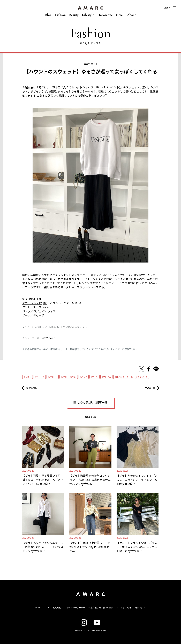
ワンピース (143, 377)
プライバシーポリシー (75, 607)
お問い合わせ (140, 607)
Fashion (60, 15)
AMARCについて (42, 607)
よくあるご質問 (124, 607)
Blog (48, 15)
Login (167, 8)
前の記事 (31, 388)
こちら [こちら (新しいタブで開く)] (47, 338)
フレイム (107, 377)
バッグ (84, 377)
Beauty (74, 15)
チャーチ (40, 377)
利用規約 (57, 607)
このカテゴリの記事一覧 (92, 402)
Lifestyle (88, 15)
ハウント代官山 (69, 377)
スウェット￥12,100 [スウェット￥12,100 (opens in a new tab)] (35, 303)
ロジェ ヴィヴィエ (124, 377)
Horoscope (105, 15)
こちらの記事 (45, 95)
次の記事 (150, 388)
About (131, 15)
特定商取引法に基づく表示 (101, 607)
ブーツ (95, 377)
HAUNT (28, 377)
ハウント (53, 377)
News (120, 15)
